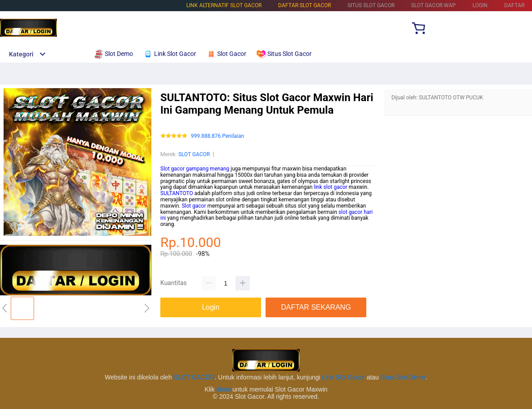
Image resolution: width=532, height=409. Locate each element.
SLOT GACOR (194, 154)
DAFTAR (514, 5)
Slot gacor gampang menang (195, 169)
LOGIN (480, 5)
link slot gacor (331, 187)
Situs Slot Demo (403, 377)
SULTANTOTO (177, 193)
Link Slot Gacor (343, 377)
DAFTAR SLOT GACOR (305, 5)
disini (223, 389)
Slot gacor (194, 206)
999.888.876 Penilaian (217, 136)
